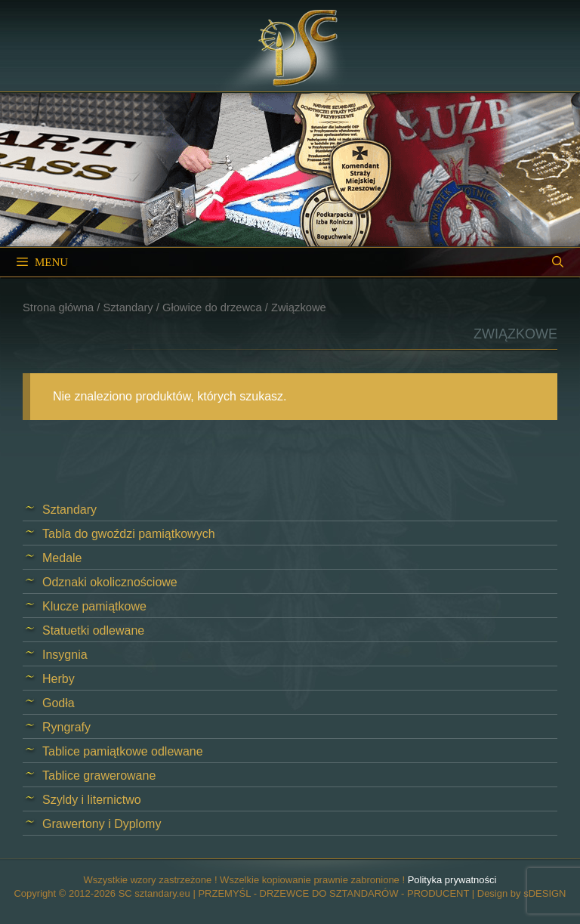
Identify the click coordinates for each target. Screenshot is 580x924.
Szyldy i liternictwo (92, 800)
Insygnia (65, 655)
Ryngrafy (66, 727)
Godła (59, 703)
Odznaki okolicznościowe (110, 582)
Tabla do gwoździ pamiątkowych (129, 534)
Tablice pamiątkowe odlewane (123, 751)
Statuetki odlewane (93, 630)
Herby (59, 679)
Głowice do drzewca (212, 307)
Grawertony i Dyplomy (102, 824)
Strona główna (58, 307)
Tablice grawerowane (99, 776)
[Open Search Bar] (558, 262)
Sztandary (128, 307)
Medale (62, 558)
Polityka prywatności (452, 880)
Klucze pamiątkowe (94, 606)
